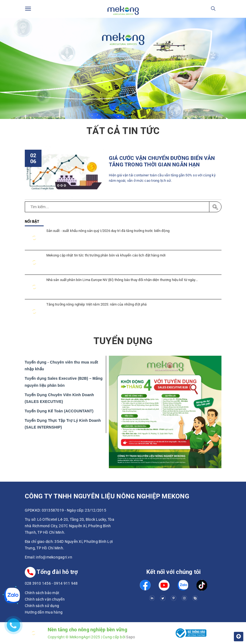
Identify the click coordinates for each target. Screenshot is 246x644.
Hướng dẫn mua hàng (44, 612)
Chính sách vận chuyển (45, 599)
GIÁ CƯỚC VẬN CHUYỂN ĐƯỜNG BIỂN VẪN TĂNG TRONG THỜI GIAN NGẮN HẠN (162, 161)
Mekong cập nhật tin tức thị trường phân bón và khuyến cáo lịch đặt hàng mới (106, 255)
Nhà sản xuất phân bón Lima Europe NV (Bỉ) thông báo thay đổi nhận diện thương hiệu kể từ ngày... (122, 280)
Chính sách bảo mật (42, 593)
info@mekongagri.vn (54, 557)
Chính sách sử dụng (42, 606)
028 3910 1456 (38, 583)
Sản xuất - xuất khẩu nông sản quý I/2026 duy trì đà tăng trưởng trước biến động (108, 231)
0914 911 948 (66, 583)
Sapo (131, 637)
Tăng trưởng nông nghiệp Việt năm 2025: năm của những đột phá (97, 304)
